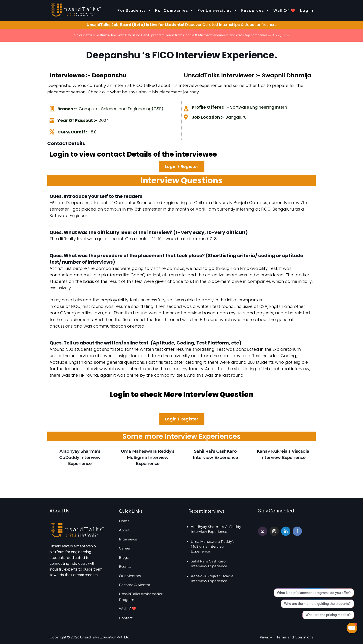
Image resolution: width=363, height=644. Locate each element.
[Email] (263, 531)
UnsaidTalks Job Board (109, 25)
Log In (307, 10)
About (124, 530)
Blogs (124, 557)
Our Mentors (130, 576)
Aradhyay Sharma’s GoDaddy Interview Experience (80, 457)
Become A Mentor (135, 585)
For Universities (217, 10)
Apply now (281, 35)
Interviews (128, 539)
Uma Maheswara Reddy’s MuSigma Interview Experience (148, 457)
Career (125, 548)
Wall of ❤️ (284, 10)
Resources (255, 10)
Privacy (266, 637)
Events (125, 567)
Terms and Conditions (295, 637)
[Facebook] (297, 531)
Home (124, 521)
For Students (134, 10)
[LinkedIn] (286, 531)
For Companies (174, 10)
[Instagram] (274, 531)
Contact (126, 618)
